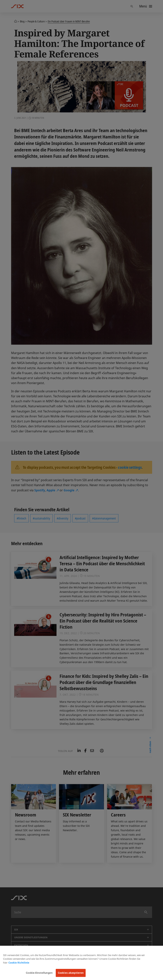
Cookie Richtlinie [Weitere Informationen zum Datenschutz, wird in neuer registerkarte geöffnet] (19, 963)
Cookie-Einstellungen (39, 973)
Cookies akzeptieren (71, 973)
